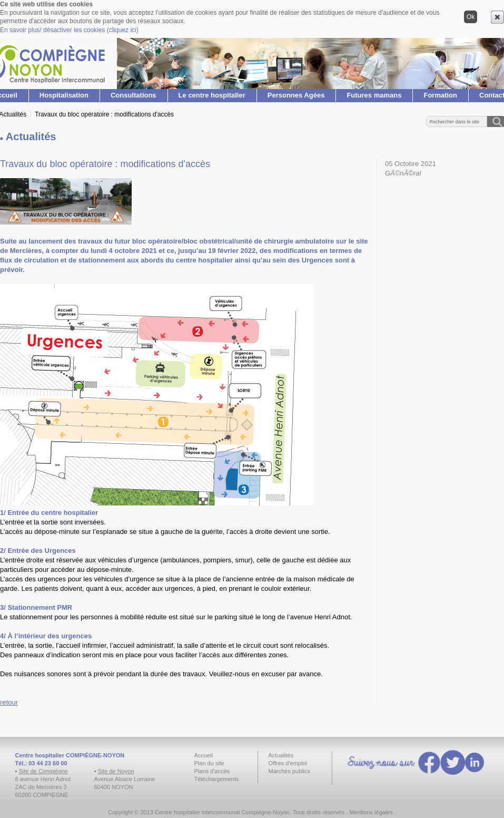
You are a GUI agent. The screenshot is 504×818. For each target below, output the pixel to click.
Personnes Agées (296, 95)
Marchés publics (289, 771)
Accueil (204, 755)
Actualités (281, 755)
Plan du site (209, 763)
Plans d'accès (212, 771)
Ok (471, 17)
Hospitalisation (64, 95)
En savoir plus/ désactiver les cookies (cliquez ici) (69, 30)
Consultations (134, 95)
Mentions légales (371, 812)
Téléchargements (217, 779)
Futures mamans (374, 95)
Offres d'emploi (288, 763)
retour (9, 702)
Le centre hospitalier (212, 95)
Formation (440, 95)
